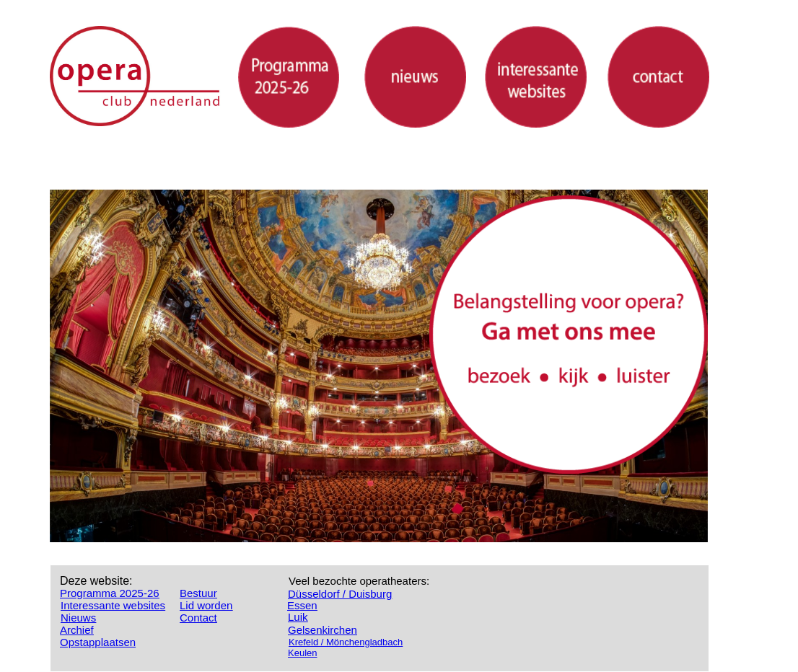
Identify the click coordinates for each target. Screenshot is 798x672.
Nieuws (78, 618)
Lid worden (206, 605)
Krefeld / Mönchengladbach (346, 642)
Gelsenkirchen (323, 630)
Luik (298, 617)
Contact (198, 618)
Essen (302, 605)
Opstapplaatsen (98, 642)
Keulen (302, 653)
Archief (77, 630)
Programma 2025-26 (110, 593)
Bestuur (198, 593)
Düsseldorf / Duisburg (340, 594)
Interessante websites (113, 605)
